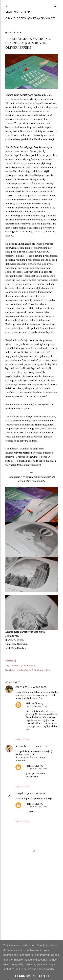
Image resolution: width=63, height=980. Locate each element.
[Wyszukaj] (56, 5)
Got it (44, 976)
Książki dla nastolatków (17, 670)
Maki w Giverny (18, 12)
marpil (19, 793)
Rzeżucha (21, 746)
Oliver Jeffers (43, 670)
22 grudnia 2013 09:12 (37, 769)
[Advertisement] (32, 911)
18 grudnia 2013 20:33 (36, 687)
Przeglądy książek (30, 18)
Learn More (25, 976)
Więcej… (51, 18)
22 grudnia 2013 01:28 (35, 793)
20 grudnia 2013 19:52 (39, 746)
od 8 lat (33, 670)
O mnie (10, 18)
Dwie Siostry (17, 665)
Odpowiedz (22, 739)
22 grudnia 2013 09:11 (37, 706)
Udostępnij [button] (11, 661)
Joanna (20, 687)
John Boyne (29, 665)
